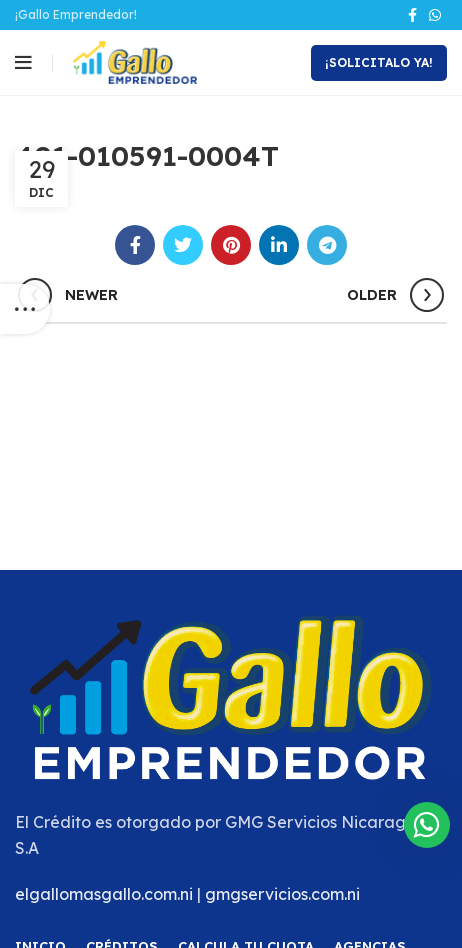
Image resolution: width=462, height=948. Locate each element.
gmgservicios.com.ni (282, 894)
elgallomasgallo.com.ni (104, 894)
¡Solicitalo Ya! (379, 62)
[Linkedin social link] (279, 245)
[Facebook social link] (412, 15)
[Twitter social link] (183, 245)
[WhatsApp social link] (435, 15)
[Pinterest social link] (231, 245)
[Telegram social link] (327, 245)
